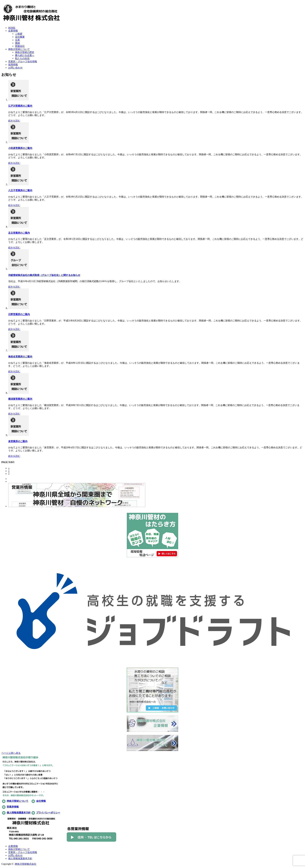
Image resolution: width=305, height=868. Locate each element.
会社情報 (41, 801)
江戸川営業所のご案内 (20, 106)
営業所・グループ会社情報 (23, 62)
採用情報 (13, 65)
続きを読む (14, 121)
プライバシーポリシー (48, 813)
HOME (12, 28)
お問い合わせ (15, 68)
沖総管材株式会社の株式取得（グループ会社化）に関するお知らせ (44, 275)
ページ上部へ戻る (11, 753)
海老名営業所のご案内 (20, 357)
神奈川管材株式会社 (26, 864)
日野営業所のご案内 (19, 314)
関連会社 (20, 46)
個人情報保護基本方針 (19, 813)
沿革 (17, 40)
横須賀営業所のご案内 (20, 399)
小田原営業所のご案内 (20, 148)
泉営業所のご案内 (18, 441)
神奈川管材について (19, 49)
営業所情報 (13, 807)
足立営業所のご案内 (19, 233)
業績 (17, 43)
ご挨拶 (19, 34)
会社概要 (20, 37)
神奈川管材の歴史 (25, 52)
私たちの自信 (22, 58)
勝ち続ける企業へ (25, 55)
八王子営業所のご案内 (20, 190)
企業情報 (13, 31)
